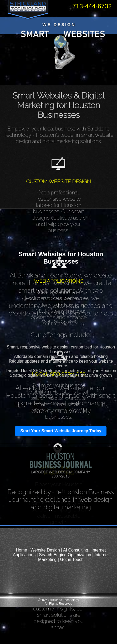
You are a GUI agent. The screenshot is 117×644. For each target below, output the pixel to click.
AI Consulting (76, 550)
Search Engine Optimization (65, 555)
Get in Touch (72, 560)
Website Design (45, 550)
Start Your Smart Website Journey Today (61, 431)
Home (21, 550)
